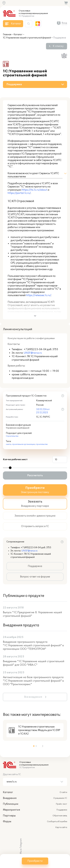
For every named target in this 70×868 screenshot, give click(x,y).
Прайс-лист (61, 804)
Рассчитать (35, 475)
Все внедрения (33, 697)
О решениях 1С (60, 798)
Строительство (12, 436)
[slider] (10, 468)
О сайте (63, 792)
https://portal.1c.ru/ (19, 193)
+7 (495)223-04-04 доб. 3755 (36, 548)
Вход (64, 23)
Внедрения (10, 798)
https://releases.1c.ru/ (39, 295)
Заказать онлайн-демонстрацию (35, 516)
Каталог (18, 35)
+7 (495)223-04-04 (35, 349)
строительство (42, 444)
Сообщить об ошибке (57, 822)
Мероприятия (11, 810)
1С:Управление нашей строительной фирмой (27, 38)
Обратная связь (60, 816)
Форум (7, 822)
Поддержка (35, 566)
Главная (7, 35)
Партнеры (9, 816)
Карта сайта (61, 827)
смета (8, 444)
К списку (58, 46)
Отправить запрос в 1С (35, 526)
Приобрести (35, 861)
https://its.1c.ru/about (34, 190)
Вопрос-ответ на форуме (35, 577)
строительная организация (23, 444)
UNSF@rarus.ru (33, 353)
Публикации (11, 804)
